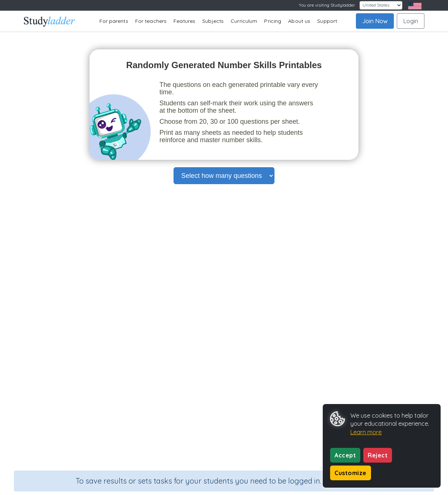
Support (327, 21)
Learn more (366, 432)
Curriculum (244, 21)
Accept (345, 455)
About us (299, 21)
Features (184, 21)
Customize (351, 473)
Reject (378, 455)
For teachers (151, 21)
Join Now (375, 21)
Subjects (213, 21)
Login (411, 21)
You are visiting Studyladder (327, 5)
